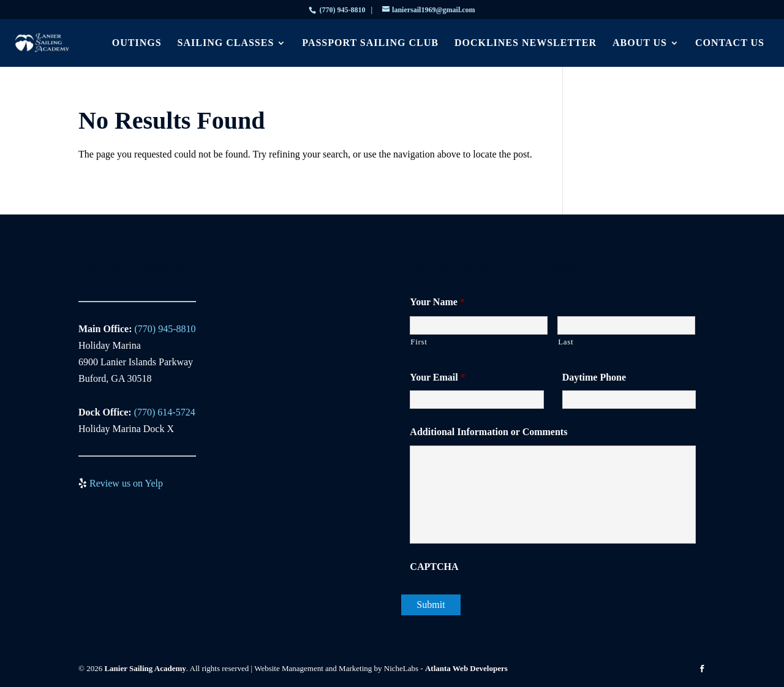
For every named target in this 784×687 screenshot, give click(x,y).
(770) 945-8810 (342, 10)
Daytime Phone (594, 377)
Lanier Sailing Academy (145, 668)
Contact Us (730, 43)
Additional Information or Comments (488, 432)
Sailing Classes (226, 43)
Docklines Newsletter (526, 43)
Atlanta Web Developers (466, 668)
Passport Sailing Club (370, 43)
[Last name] (626, 325)
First (419, 342)
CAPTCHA (434, 567)
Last (566, 342)
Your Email (437, 377)
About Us (640, 43)
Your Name (437, 302)
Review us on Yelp (126, 483)
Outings (137, 43)
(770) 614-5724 (165, 412)
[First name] (479, 325)
